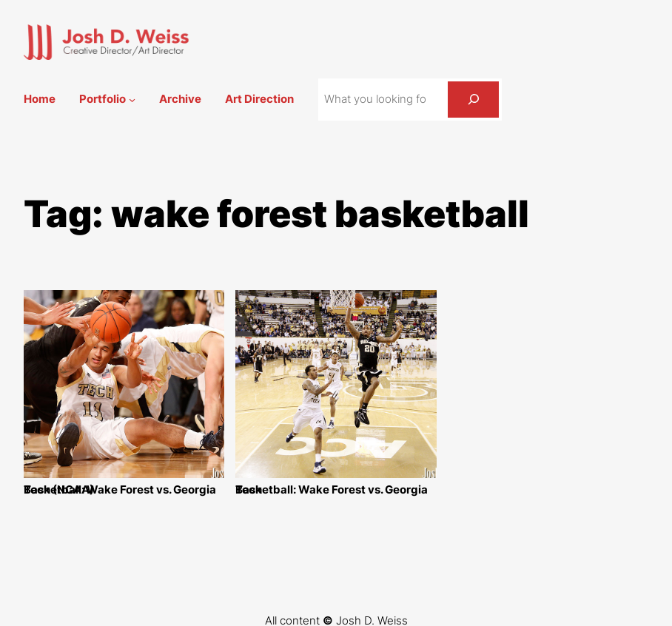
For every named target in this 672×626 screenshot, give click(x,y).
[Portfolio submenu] (132, 100)
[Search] (473, 99)
